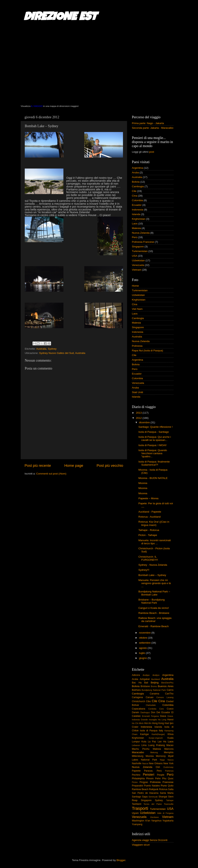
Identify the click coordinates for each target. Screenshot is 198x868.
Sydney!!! (144, 570)
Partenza (169, 771)
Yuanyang (137, 824)
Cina (135, 196)
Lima (144, 745)
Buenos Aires (166, 686)
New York (168, 763)
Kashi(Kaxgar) (158, 734)
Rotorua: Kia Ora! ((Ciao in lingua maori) (154, 523)
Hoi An (148, 723)
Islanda (136, 214)
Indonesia (138, 210)
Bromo (154, 686)
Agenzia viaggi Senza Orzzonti (150, 840)
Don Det (156, 712)
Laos (135, 224)
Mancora (169, 749)
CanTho (169, 694)
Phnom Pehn (153, 779)
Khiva (171, 734)
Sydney (52, 349)
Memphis (169, 752)
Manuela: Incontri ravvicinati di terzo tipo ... (155, 542)
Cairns (170, 690)
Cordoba (152, 709)
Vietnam (137, 270)
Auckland (155, 679)
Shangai (163, 797)
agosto (143, 648)
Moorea (143, 483)
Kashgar (145, 734)
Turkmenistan (140, 251)
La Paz (152, 742)
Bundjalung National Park (154, 690)
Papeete (136, 771)
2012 (139, 418)
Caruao (150, 697)
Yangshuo (156, 821)
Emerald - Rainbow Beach (154, 626)
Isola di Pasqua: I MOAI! (153, 445)
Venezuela (138, 265)
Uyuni (135, 813)
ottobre (143, 638)
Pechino (136, 775)
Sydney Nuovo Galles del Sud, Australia (62, 353)
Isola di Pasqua (149, 731)
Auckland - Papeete (150, 512)
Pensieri (148, 774)
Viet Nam (137, 309)
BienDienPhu (167, 683)
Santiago (137, 797)
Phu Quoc (168, 779)
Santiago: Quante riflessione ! (156, 427)
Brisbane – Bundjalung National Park (152, 601)
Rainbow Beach (140, 789)
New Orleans (156, 763)
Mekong (154, 752)
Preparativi (137, 786)
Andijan (146, 675)
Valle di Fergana (165, 813)
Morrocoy (161, 756)
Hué (167, 723)
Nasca (170, 760)
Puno (164, 786)
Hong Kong (158, 723)
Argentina (137, 168)
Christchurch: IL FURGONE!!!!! (148, 558)
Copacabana (139, 709)
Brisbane (145, 686)
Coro (162, 709)
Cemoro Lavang (165, 697)
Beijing (155, 683)
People (161, 775)
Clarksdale (151, 705)
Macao (170, 745)
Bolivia (136, 182)
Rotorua (163, 789)
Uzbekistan (138, 260)
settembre (145, 643)
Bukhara (136, 690)
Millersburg (138, 756)
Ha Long (162, 720)
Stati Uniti (137, 392)
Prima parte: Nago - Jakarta (148, 123)
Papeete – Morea (148, 498)
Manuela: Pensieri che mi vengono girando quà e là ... (155, 583)
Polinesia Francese (143, 242)
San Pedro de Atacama (145, 793)
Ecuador (137, 205)
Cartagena (137, 697)
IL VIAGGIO (37, 106)
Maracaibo (138, 752)
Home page (74, 466)
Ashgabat (145, 679)
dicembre (145, 422)
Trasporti (140, 808)
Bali (146, 683)
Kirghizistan (139, 219)
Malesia (136, 228)
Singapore (138, 247)
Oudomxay (168, 767)
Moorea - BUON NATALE (153, 478)
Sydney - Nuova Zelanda (153, 565)
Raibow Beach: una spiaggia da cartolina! (155, 620)
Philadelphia (138, 779)
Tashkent (137, 804)
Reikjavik (154, 789)
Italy (161, 731)
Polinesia (137, 346)
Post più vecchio (110, 466)
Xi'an (148, 821)
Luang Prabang (156, 745)
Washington (138, 821)
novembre (145, 633)
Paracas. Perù (153, 771)
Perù (135, 237)
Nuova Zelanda (141, 233)
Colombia (137, 200)
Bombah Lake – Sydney (152, 575)
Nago (162, 760)
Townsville (169, 804)
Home (135, 286)
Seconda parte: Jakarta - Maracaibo (153, 128)
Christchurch (138, 701)
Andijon (156, 675)
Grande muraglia (149, 720)
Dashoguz (145, 712)
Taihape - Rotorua (149, 530)
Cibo (148, 701)
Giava (163, 716)
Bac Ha (137, 683)
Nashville (137, 763)
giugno (143, 658)
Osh (158, 767)
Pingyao (144, 782)
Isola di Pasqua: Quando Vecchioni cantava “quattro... (153, 453)
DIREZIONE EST (60, 18)
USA (135, 256)
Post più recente (38, 466)
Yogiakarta (168, 821)
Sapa (145, 797)
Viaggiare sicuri (141, 845)
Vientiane (154, 817)
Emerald (146, 716)
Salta (171, 789)
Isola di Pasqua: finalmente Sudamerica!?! (154, 463)
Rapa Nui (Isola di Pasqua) (147, 351)
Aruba (135, 172)
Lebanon (136, 745)
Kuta (144, 742)
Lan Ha (162, 742)
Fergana (155, 716)
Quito (171, 786)
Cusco (170, 709)
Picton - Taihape (148, 535)
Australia (41, 349)
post (152, 152)
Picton (135, 782)
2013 (139, 413)
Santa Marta (167, 793)
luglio (142, 653)
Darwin (136, 712)
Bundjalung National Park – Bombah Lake (154, 593)
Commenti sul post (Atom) (51, 474)
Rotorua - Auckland (150, 517)
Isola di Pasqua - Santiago (154, 432)
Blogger (121, 860)
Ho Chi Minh (138, 723)
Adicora (136, 675)
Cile (134, 191)
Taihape (170, 800)
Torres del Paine (153, 804)
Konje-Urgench (156, 738)
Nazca (145, 763)
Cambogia (138, 186)
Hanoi (170, 720)
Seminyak (153, 797)
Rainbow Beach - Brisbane (154, 613)
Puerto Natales (152, 786)
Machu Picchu (141, 749)
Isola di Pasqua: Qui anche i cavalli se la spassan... (155, 438)
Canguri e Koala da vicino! (154, 608)
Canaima (155, 694)
